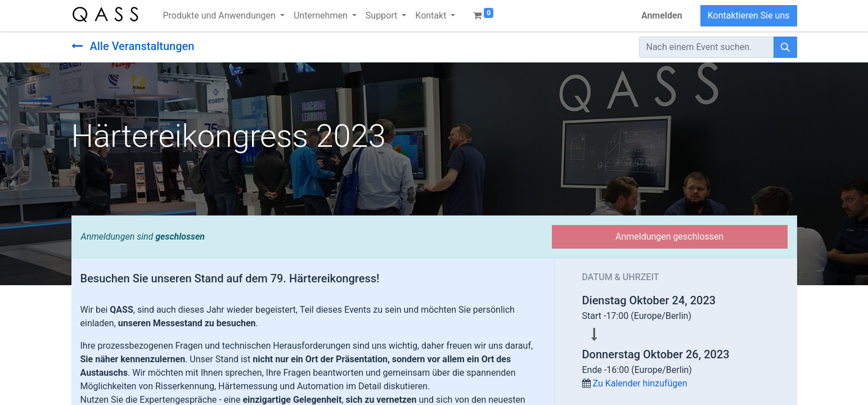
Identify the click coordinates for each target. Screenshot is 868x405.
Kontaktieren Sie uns (749, 15)
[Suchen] (785, 47)
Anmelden (662, 15)
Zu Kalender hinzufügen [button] (640, 383)
